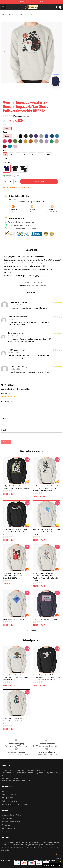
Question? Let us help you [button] (52, 865)
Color (5, 132)
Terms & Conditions (9, 794)
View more (31, 631)
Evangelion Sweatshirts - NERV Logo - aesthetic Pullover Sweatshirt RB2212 (46, 532)
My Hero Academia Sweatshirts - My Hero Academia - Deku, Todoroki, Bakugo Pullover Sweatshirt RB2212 (46, 488)
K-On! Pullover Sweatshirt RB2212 (45, 619)
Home (3, 15)
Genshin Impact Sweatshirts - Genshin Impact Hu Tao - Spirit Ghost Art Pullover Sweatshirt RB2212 (46, 677)
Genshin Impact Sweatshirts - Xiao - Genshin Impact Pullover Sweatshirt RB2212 (16, 721)
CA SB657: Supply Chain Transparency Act (17, 804)
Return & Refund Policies (11, 822)
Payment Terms (7, 818)
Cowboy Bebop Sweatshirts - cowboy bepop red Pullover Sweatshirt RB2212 (13, 576)
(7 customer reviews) (21, 116)
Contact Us (6, 825)
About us (5, 791)
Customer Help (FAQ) (9, 828)
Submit (6, 442)
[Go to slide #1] (25, 93)
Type (5, 125)
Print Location (8, 163)
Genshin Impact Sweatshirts (20, 15)
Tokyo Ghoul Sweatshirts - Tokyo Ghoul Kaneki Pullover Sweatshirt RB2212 (15, 532)
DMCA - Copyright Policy (11, 801)
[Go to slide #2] (38, 93)
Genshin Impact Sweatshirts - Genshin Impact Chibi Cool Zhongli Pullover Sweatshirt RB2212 (15, 677)
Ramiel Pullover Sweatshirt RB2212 (16, 619)
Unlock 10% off (59, 858)
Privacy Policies (7, 798)
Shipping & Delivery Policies (12, 815)
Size (4, 150)
